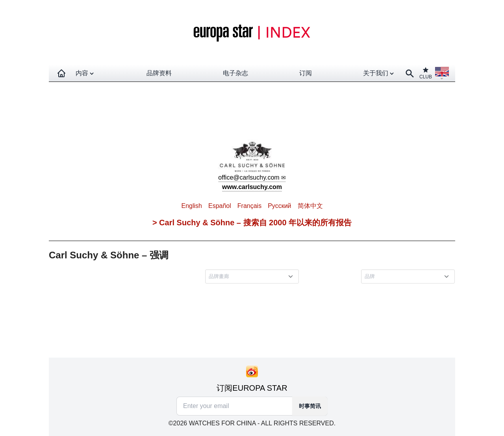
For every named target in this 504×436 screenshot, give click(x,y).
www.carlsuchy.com (252, 187)
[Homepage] (61, 73)
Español (220, 206)
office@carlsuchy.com (249, 177)
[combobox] (254, 277)
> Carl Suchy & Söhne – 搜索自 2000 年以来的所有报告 (252, 223)
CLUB (426, 73)
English (191, 206)
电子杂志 (235, 73)
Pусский (279, 206)
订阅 (306, 73)
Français (249, 206)
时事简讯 (310, 406)
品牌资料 (159, 73)
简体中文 (310, 206)
